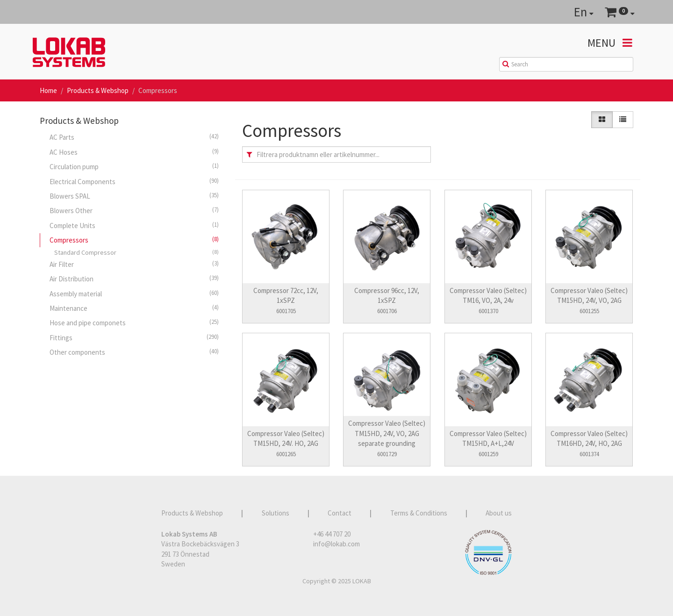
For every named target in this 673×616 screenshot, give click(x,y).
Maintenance (134, 308)
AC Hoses (134, 152)
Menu (610, 43)
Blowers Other (134, 210)
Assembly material (134, 294)
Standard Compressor (136, 252)
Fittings (134, 337)
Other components (134, 352)
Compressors (134, 240)
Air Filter (134, 264)
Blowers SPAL (134, 196)
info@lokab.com (336, 544)
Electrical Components (134, 181)
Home (48, 90)
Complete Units (134, 225)
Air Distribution (134, 279)
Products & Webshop (98, 90)
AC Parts (134, 137)
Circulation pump (134, 166)
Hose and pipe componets (134, 322)
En (584, 12)
